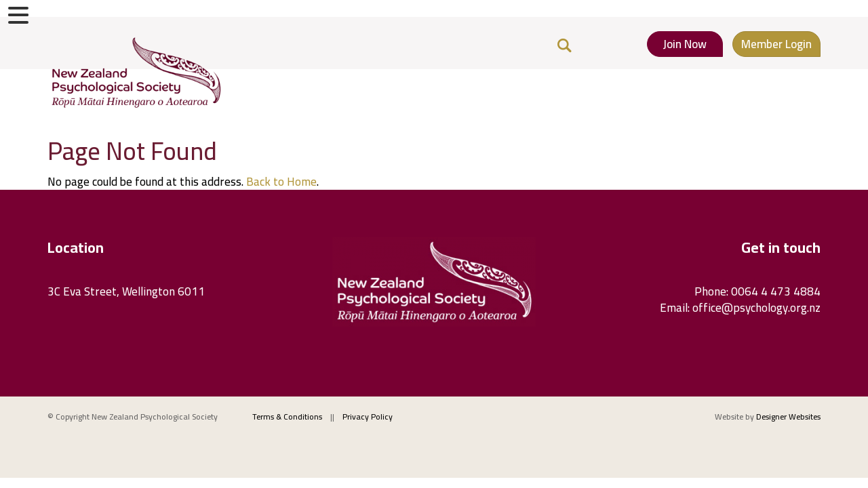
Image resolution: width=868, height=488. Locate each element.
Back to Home (281, 182)
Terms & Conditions (287, 416)
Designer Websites (788, 416)
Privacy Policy (368, 416)
